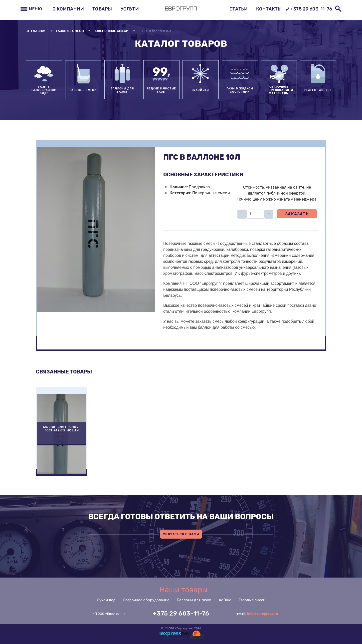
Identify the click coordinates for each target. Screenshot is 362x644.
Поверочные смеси (111, 31)
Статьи (239, 9)
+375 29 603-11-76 (309, 9)
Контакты (269, 9)
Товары (102, 9)
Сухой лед (106, 600)
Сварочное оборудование (146, 600)
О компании (68, 9)
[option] (62, 431)
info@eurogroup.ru (263, 614)
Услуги (130, 9)
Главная (39, 31)
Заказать (297, 214)
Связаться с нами (181, 534)
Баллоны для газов (194, 600)
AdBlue (225, 600)
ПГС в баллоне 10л (157, 31)
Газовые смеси (70, 31)
